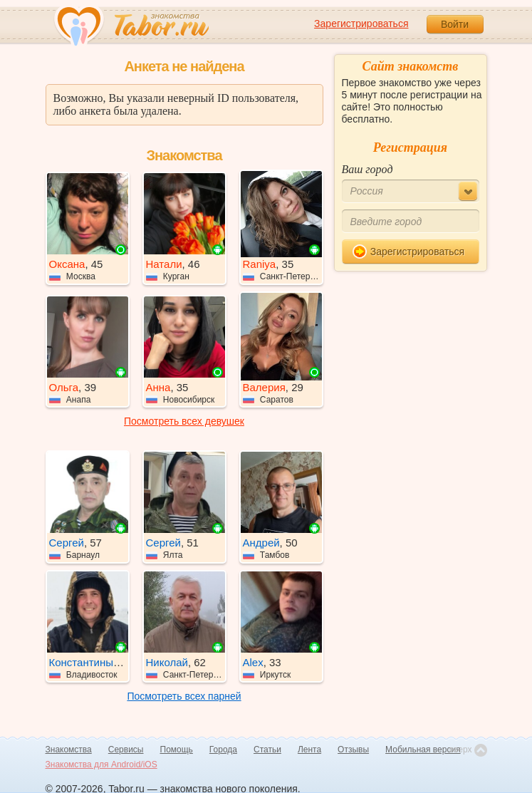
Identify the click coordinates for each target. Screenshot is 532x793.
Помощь (177, 750)
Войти (455, 24)
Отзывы (353, 750)
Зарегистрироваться (361, 24)
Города (223, 750)
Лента (309, 750)
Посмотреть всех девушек (184, 421)
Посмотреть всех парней (184, 696)
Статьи (267, 750)
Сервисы (126, 750)
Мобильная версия (423, 750)
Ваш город (367, 169)
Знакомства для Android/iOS (101, 765)
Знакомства (69, 750)
